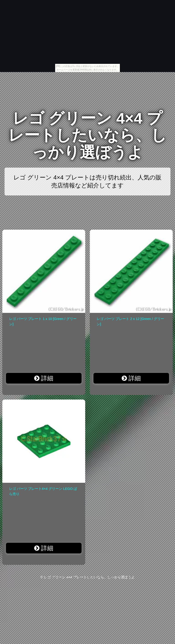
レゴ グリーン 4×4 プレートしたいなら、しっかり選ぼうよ (87, 135)
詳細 (44, 378)
